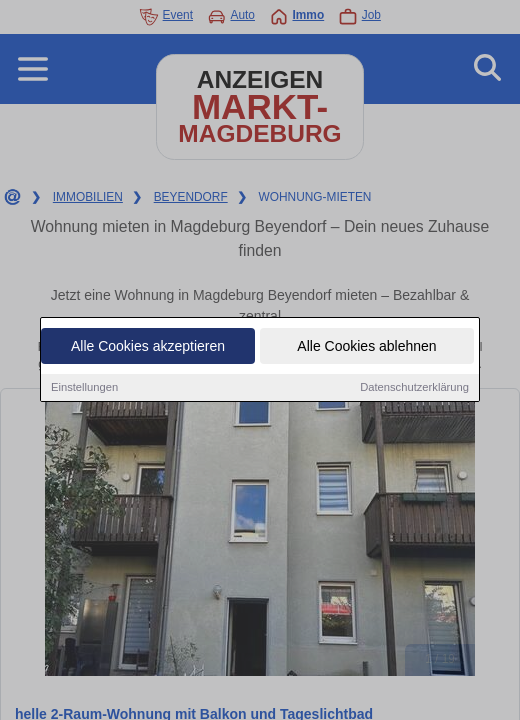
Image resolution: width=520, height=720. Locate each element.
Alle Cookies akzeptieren (148, 346)
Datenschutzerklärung (414, 387)
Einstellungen (84, 387)
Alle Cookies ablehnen (366, 346)
